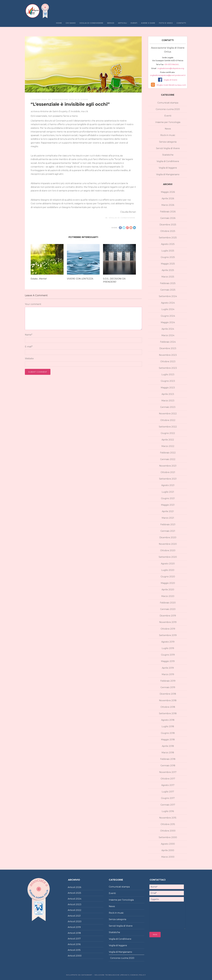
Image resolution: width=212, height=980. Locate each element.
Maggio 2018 (168, 740)
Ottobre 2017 (168, 779)
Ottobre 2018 (168, 707)
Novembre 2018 (168, 700)
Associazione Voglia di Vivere (70, 99)
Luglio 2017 (168, 792)
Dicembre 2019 (168, 616)
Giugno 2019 (168, 655)
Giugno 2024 (168, 316)
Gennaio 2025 (168, 290)
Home (59, 23)
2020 (79, 921)
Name (29, 335)
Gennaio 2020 (168, 609)
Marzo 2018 (168, 753)
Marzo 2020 (168, 596)
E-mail (29, 347)
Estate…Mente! (39, 279)
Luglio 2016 (168, 811)
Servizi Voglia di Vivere (168, 148)
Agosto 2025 (168, 244)
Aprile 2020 (168, 590)
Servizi (111, 23)
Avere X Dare (148, 23)
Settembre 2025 (168, 238)
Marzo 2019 (168, 674)
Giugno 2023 (168, 381)
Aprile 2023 (168, 394)
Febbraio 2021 (168, 524)
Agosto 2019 (168, 642)
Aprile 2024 (168, 329)
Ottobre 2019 (168, 629)
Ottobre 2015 (168, 824)
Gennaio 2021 (168, 531)
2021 (78, 916)
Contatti (181, 23)
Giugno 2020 (168, 577)
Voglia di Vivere (170, 80)
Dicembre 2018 (168, 694)
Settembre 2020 (168, 557)
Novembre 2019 (168, 622)
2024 (78, 899)
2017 (78, 939)
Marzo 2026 (168, 205)
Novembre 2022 (168, 414)
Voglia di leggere (168, 168)
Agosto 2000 (168, 844)
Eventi (134, 23)
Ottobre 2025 (168, 231)
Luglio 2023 (168, 374)
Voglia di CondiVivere (122, 218)
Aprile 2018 (168, 746)
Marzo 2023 (168, 401)
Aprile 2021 (168, 511)
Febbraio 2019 (168, 681)
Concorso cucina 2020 (168, 109)
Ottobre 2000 (168, 831)
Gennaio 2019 (168, 687)
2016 (78, 944)
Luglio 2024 (168, 309)
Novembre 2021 (168, 466)
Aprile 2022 (168, 440)
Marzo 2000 (168, 857)
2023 (78, 904)
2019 (78, 927)
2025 (78, 893)
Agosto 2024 (168, 303)
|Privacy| (125, 975)
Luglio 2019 (168, 648)
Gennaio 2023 (168, 407)
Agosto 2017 (168, 785)
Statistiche (168, 155)
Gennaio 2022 (168, 459)
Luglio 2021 (168, 492)
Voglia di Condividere (91, 23)
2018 (78, 933)
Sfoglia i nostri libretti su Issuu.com (171, 85)
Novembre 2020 (168, 544)
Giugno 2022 (168, 433)
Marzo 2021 (168, 518)
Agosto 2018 (168, 720)
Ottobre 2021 (168, 472)
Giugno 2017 (168, 798)
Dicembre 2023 (168, 348)
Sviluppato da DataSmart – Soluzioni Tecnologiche (93, 975)
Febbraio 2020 (168, 603)
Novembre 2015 (168, 818)
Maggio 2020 (168, 583)
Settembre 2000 (168, 837)
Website (29, 359)
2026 (78, 887)
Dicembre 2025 (168, 225)
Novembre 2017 (168, 772)
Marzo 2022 (168, 446)
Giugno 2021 (168, 498)
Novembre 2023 (168, 355)
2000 (79, 956)
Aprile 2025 (168, 270)
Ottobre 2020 (168, 550)
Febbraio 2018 (168, 759)
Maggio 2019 (168, 661)
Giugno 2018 (168, 733)
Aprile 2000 (168, 850)
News (168, 129)
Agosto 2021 (168, 485)
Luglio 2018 (168, 726)
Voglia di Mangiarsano (168, 174)
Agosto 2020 (168, 564)
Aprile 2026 (168, 199)
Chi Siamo (71, 23)
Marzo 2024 (168, 335)
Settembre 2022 (168, 427)
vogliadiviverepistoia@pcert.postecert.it (168, 75)
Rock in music (168, 135)
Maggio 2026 (168, 192)
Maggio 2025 (168, 264)
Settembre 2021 (168, 479)
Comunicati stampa (168, 103)
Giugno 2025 (168, 257)
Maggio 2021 (168, 505)
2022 (78, 910)
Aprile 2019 (168, 668)
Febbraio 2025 (168, 283)
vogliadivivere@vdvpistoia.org (170, 68)
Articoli (122, 23)
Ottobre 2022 (168, 420)
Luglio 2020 (168, 570)
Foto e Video (166, 23)
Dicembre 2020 (168, 537)
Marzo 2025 (168, 277)
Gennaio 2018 (168, 766)
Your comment (33, 304)
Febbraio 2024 (168, 342)
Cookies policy (138, 975)
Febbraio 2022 (168, 453)
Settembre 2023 (168, 368)
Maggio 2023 (168, 388)
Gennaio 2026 (168, 218)
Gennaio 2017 (168, 805)
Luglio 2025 (168, 251)
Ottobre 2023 (168, 361)
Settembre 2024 (168, 296)
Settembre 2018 (168, 713)
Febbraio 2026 (168, 212)
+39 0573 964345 (171, 64)
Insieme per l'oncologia (168, 122)
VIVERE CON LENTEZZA (80, 279)
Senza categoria (168, 142)
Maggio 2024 (168, 322)
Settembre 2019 (168, 635)
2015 (78, 950)
